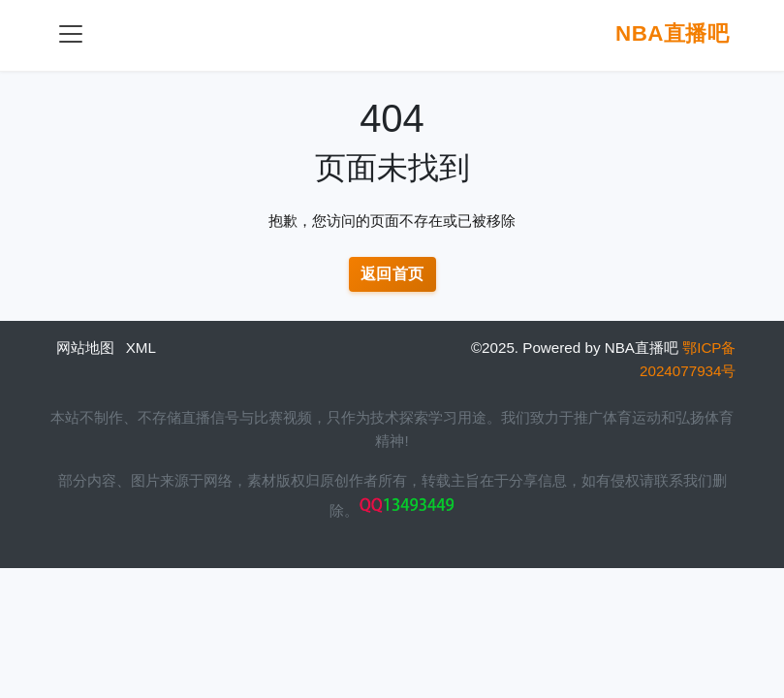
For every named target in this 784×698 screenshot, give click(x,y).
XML (141, 348)
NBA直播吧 (673, 33)
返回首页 (392, 274)
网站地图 (85, 348)
